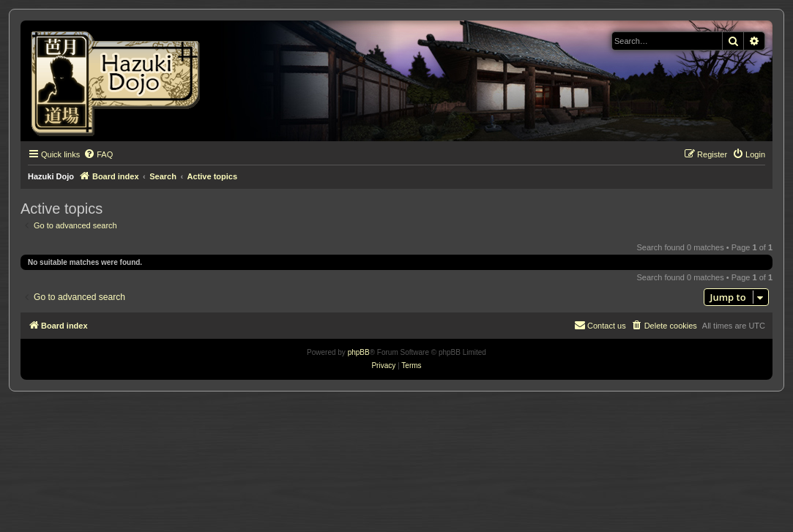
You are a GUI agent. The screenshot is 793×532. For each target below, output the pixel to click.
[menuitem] (98, 154)
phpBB (359, 352)
